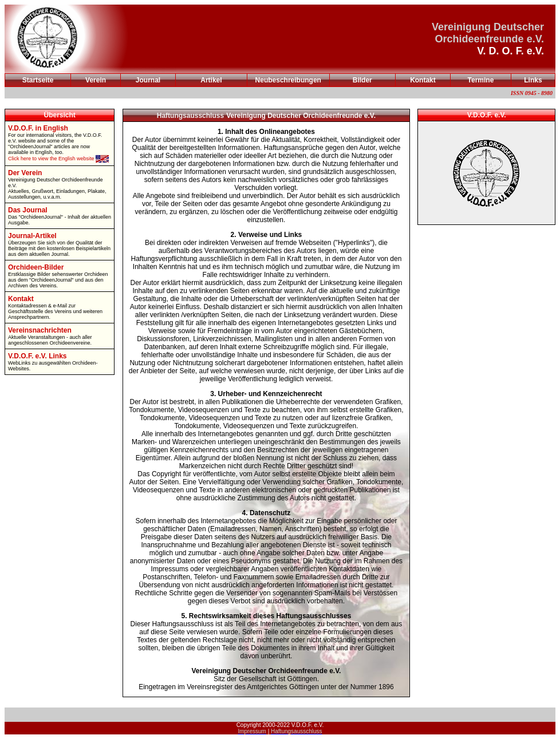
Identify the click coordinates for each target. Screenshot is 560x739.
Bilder (362, 80)
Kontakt (423, 80)
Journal (148, 80)
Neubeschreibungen (288, 80)
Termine (481, 80)
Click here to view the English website (58, 159)
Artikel (211, 80)
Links (533, 80)
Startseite (38, 80)
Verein (96, 80)
